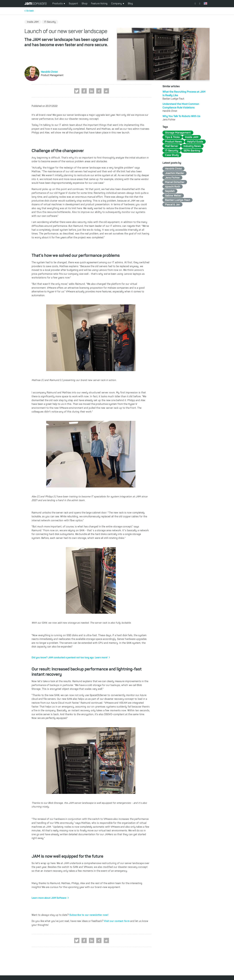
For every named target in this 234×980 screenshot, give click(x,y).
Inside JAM (192, 137)
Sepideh (170, 191)
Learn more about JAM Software (49, 898)
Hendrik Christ (49, 72)
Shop (85, 4)
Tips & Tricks (172, 137)
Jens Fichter (172, 178)
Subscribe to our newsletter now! (89, 915)
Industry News (192, 146)
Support (73, 4)
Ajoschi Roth (173, 187)
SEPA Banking (192, 151)
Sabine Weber (173, 196)
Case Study (172, 155)
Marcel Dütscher (175, 182)
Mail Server (172, 146)
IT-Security (172, 151)
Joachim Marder (175, 173)
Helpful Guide (195, 142)
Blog (130, 4)
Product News (173, 142)
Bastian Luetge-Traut (178, 200)
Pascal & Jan (173, 205)
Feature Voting (99, 4)
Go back (30, 11)
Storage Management (178, 133)
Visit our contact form (117, 921)
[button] (77, 91)
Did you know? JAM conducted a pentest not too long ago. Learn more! (70, 657)
